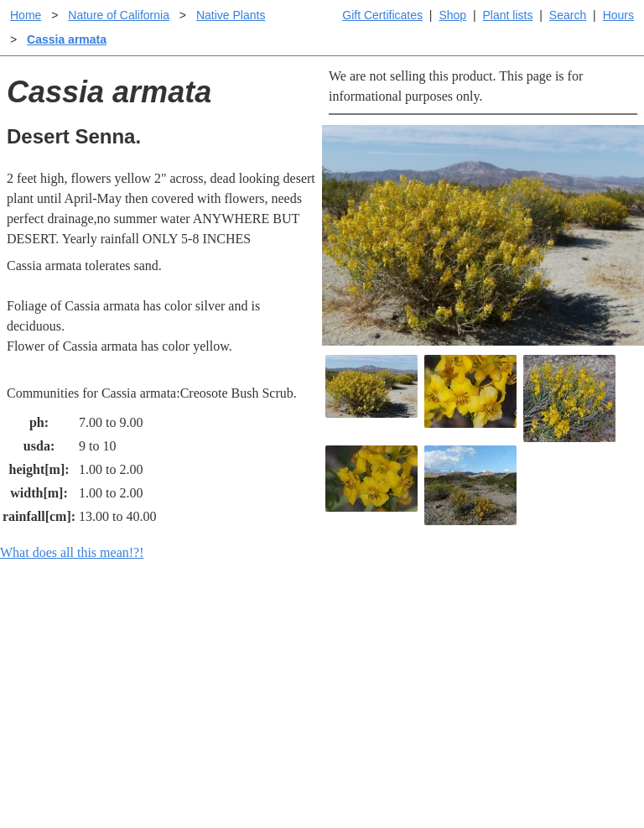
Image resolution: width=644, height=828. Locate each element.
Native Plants (231, 15)
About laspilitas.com (538, 687)
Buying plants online (381, 661)
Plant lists (508, 15)
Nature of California (119, 15)
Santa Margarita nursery (548, 661)
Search (568, 15)
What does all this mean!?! (72, 552)
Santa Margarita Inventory (554, 634)
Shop (452, 15)
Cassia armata (67, 39)
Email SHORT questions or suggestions (221, 774)
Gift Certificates (382, 15)
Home (26, 15)
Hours (618, 15)
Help (338, 634)
